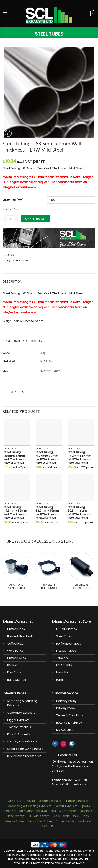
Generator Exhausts (21, 713)
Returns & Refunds (69, 723)
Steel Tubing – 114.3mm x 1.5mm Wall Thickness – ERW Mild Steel (79, 458)
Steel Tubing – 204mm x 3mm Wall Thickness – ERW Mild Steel (15, 458)
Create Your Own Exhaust (25, 749)
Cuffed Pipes (16, 629)
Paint (60, 680)
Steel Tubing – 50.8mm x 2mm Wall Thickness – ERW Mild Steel (79, 513)
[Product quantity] (11, 219)
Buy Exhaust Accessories (24, 756)
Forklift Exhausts (19, 734)
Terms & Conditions (70, 715)
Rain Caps (14, 672)
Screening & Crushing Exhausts (30, 806)
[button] (5, 14)
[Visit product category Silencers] (82, 573)
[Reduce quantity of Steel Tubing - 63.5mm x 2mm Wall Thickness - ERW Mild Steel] (5, 219)
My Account (65, 730)
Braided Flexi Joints (20, 636)
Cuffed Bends (16, 658)
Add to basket (35, 219)
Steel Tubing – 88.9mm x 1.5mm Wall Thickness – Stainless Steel (47, 513)
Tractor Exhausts (19, 727)
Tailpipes (62, 658)
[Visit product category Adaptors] (16, 573)
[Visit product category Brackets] (49, 573)
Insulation (63, 672)
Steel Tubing (65, 636)
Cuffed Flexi (15, 644)
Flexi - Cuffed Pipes (63, 811)
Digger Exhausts (18, 720)
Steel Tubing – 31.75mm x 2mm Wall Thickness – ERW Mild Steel (47, 458)
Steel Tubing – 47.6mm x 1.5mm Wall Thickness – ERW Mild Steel (15, 513)
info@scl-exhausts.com (77, 784)
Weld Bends (15, 651)
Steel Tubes (49, 34)
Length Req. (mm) (13, 200)
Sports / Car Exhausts (22, 741)
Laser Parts (64, 665)
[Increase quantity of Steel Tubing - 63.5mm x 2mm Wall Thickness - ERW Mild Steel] (16, 219)
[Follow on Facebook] (55, 744)
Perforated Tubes (69, 644)
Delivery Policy (66, 701)
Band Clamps (16, 680)
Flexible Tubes (66, 651)
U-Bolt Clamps (66, 629)
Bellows (12, 665)
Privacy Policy (66, 708)
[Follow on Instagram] (63, 744)
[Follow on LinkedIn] (72, 744)
